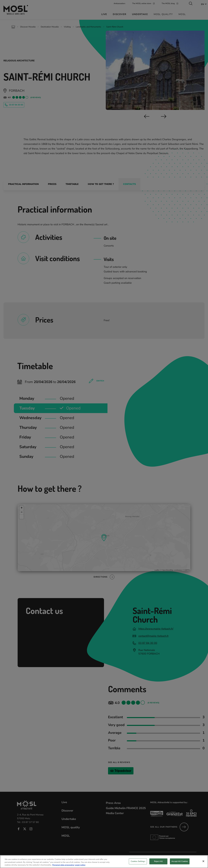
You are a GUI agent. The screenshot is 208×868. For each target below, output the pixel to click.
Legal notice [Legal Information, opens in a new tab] (80, 865)
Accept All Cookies (180, 861)
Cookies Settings (138, 861)
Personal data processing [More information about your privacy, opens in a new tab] (63, 865)
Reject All (158, 861)
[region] (104, 862)
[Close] (203, 861)
